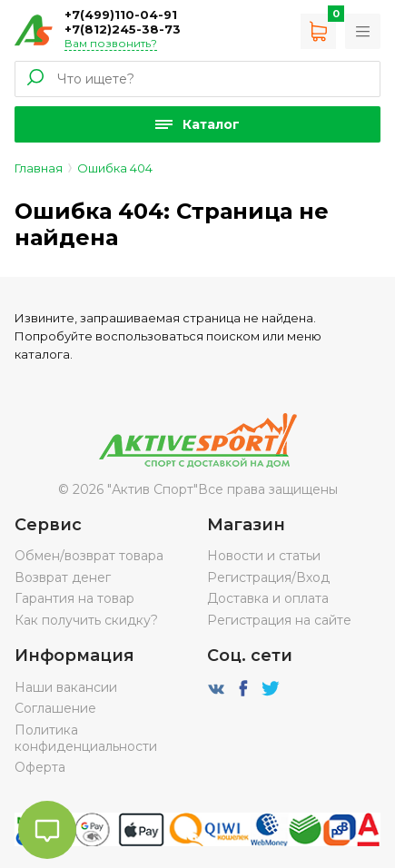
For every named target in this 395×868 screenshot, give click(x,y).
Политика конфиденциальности (86, 738)
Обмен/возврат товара (89, 556)
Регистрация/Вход (268, 577)
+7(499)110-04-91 (121, 15)
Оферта (40, 767)
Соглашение (55, 708)
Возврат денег (63, 577)
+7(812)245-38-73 (123, 29)
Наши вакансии (66, 687)
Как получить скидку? (86, 620)
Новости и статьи (264, 556)
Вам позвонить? (111, 43)
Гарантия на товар (74, 598)
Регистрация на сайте (279, 620)
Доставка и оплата (268, 598)
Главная (39, 168)
